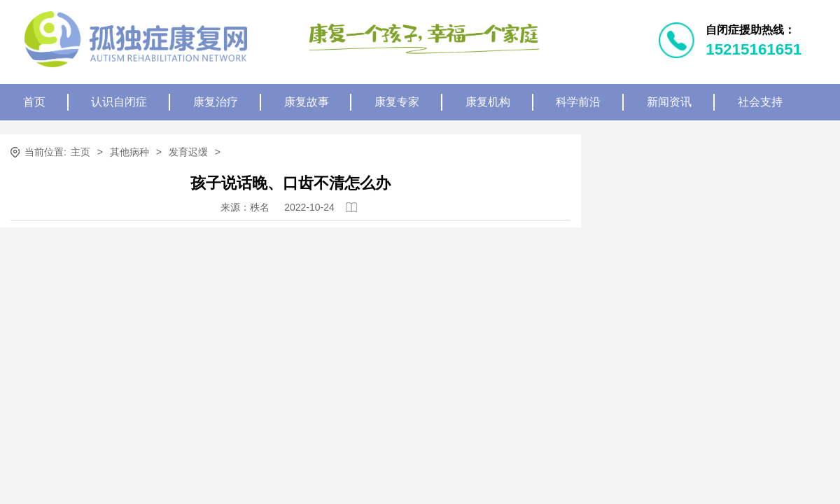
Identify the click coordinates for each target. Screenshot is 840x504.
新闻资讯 (669, 102)
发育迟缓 (188, 152)
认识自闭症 (119, 102)
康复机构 (488, 102)
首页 (34, 102)
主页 (80, 152)
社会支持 (760, 102)
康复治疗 (216, 102)
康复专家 (397, 102)
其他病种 (129, 152)
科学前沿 (578, 102)
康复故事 (307, 102)
